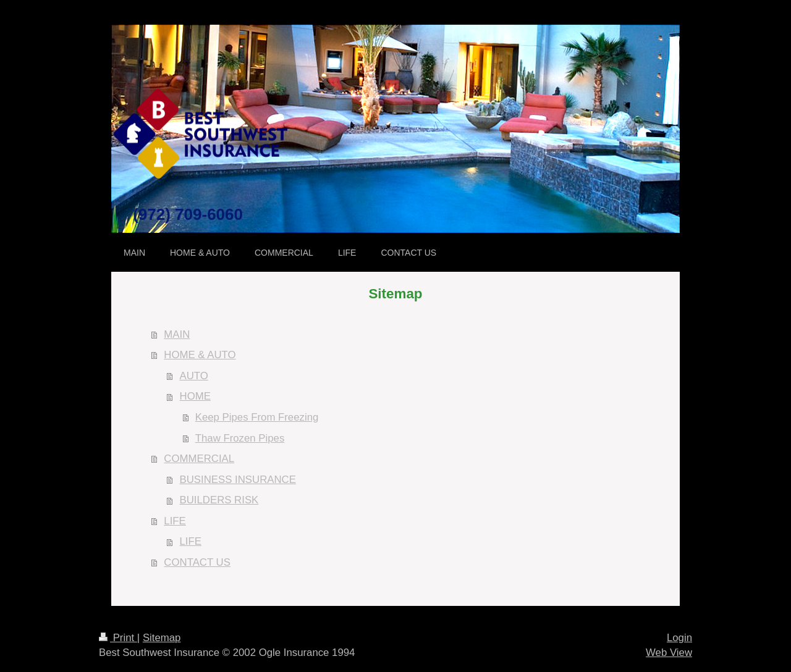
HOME (195, 396)
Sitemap (162, 638)
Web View (669, 653)
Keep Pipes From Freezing (257, 417)
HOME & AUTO (200, 355)
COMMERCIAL (199, 459)
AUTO (194, 376)
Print (118, 638)
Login (679, 638)
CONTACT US (197, 562)
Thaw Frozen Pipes (240, 438)
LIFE (175, 521)
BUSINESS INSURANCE (238, 480)
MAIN (177, 334)
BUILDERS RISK (219, 500)
